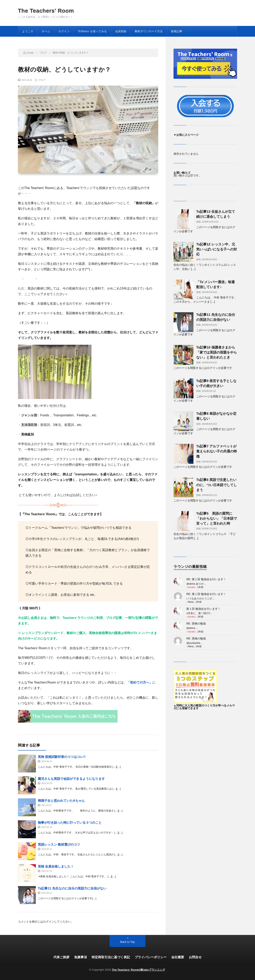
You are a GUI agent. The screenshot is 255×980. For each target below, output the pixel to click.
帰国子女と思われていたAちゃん (61, 801)
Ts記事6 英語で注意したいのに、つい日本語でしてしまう (217, 485)
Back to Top (128, 942)
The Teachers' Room (46, 11)
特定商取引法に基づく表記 (111, 957)
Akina (190, 602)
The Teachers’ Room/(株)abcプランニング (138, 970)
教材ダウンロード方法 (149, 31)
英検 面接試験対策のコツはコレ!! (62, 757)
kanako (192, 587)
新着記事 (177, 31)
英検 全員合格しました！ (56, 866)
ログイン (64, 31)
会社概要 (178, 957)
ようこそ (28, 31)
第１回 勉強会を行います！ (203, 609)
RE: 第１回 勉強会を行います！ (206, 579)
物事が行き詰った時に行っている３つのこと (70, 823)
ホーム (46, 31)
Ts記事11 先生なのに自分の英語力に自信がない (72, 888)
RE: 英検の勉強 (196, 623)
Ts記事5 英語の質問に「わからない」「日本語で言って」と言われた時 (217, 519)
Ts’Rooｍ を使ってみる (92, 31)
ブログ (42, 80)
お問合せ (195, 957)
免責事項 (80, 957)
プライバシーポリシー (151, 957)
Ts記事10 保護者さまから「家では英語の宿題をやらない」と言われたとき (217, 352)
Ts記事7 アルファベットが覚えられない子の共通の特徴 (217, 451)
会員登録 (121, 31)
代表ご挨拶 (61, 957)
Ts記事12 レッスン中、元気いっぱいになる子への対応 (217, 249)
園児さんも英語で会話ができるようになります (71, 779)
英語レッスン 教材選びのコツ (59, 845)
